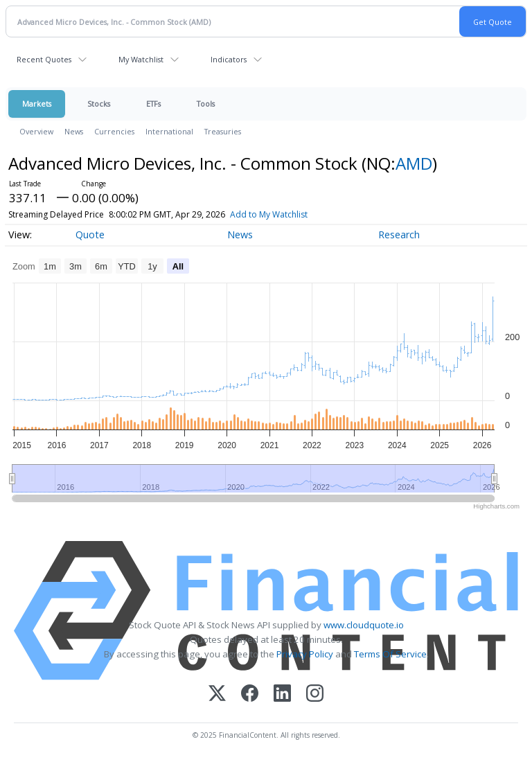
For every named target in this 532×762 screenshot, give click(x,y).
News (74, 131)
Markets (37, 104)
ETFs (153, 104)
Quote (90, 234)
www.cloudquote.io (364, 625)
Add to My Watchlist (269, 214)
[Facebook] (250, 694)
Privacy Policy (305, 654)
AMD (414, 163)
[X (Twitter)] (217, 694)
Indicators (229, 59)
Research (399, 234)
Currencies (114, 131)
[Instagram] (315, 694)
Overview (36, 131)
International (169, 131)
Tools (206, 104)
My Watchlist (141, 59)
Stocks (99, 104)
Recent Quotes (44, 59)
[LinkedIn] (282, 694)
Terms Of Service (390, 654)
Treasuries (223, 131)
